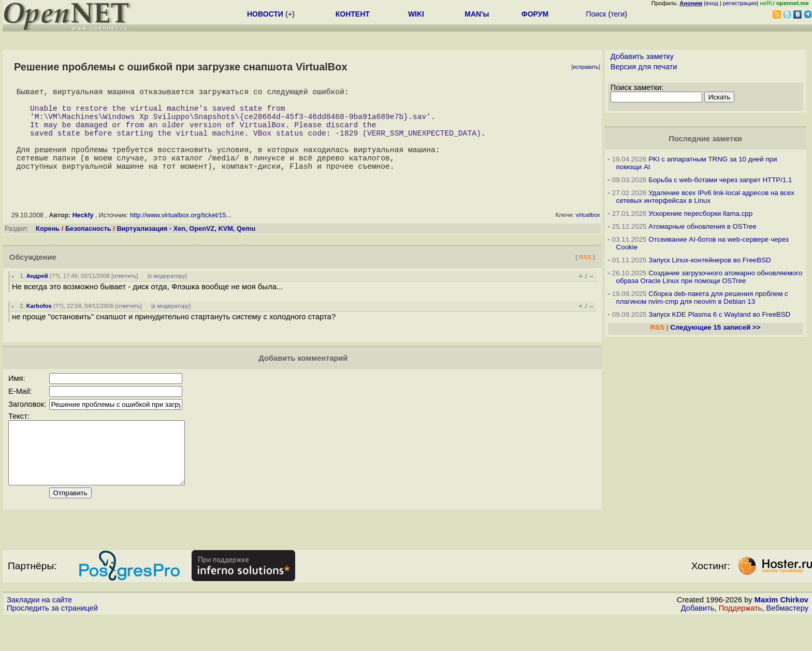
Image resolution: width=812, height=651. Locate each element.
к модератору (167, 297)
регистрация (740, 3)
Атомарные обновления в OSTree (702, 226)
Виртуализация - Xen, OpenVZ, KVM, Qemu (186, 249)
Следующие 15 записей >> (715, 327)
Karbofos (39, 327)
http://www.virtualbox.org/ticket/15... (181, 236)
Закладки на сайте (39, 633)
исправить (586, 67)
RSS (585, 278)
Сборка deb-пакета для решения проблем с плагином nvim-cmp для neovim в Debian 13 (702, 298)
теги (618, 14)
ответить (125, 297)
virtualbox (588, 235)
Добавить (698, 641)
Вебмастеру (787, 641)
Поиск (596, 14)
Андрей (37, 297)
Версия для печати (644, 67)
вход (712, 3)
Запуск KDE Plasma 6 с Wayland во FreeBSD (719, 314)
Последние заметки (705, 139)
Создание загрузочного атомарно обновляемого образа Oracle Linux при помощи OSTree (709, 277)
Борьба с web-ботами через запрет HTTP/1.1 (720, 180)
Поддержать (741, 641)
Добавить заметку (642, 56)
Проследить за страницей (52, 641)
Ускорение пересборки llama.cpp (700, 213)
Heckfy (83, 236)
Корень (48, 249)
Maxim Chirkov (781, 633)
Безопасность (88, 249)
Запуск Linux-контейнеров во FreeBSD (710, 260)
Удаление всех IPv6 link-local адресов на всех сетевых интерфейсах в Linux (705, 197)
